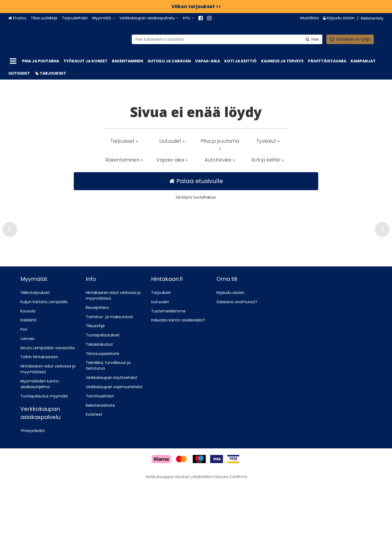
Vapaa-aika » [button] (172, 160)
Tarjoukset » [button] (124, 141)
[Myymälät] (104, 18)
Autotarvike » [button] (220, 160)
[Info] (189, 18)
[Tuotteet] (13, 61)
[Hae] (296, 39)
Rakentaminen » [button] (124, 160)
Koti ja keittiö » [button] (268, 160)
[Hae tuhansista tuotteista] (211, 39)
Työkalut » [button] (268, 141)
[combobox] (211, 39)
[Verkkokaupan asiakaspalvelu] (149, 18)
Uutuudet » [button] (172, 141)
